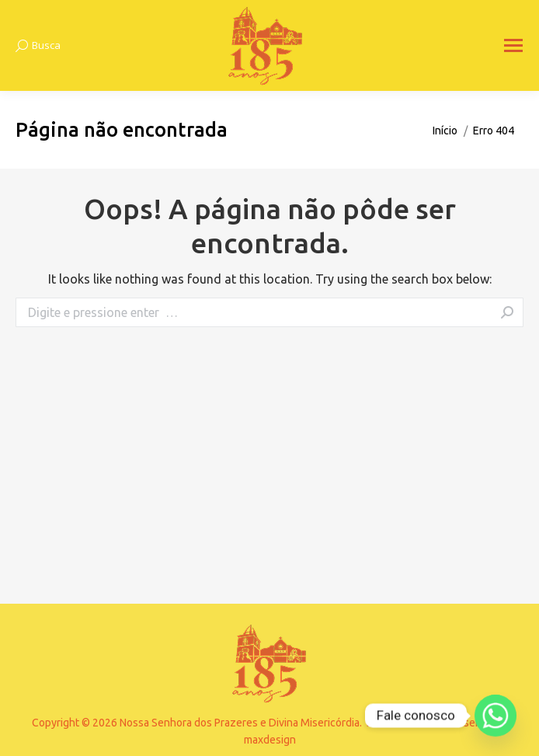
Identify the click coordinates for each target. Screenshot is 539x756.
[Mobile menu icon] (513, 45)
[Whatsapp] (496, 716)
